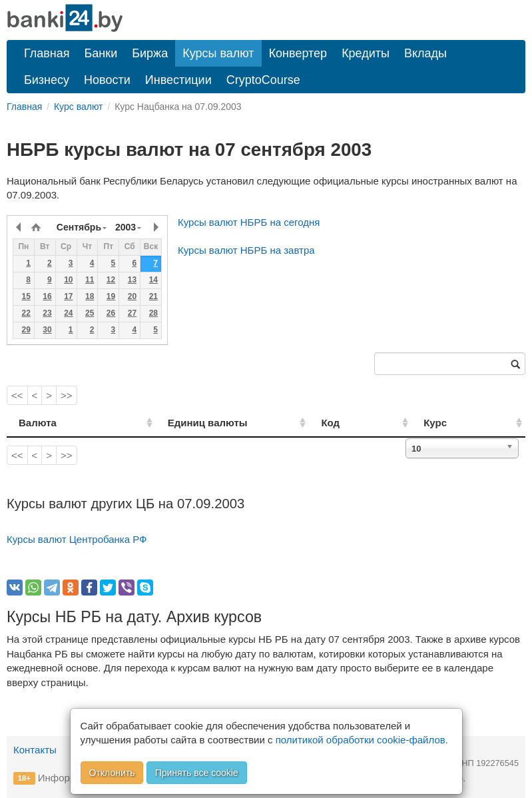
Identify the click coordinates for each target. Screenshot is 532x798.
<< (17, 395)
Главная (47, 53)
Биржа (150, 53)
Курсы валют (218, 53)
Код (364, 423)
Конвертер (298, 53)
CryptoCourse (263, 80)
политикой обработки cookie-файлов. (362, 740)
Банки (101, 53)
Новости (107, 80)
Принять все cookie (197, 773)
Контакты (35, 750)
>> (67, 395)
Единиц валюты (184, 423)
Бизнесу (47, 80)
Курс (453, 423)
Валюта (38, 423)
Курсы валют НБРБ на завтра (246, 250)
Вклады (425, 53)
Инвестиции (178, 80)
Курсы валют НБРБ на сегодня (249, 222)
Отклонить (112, 773)
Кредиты (366, 53)
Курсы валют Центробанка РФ (77, 539)
